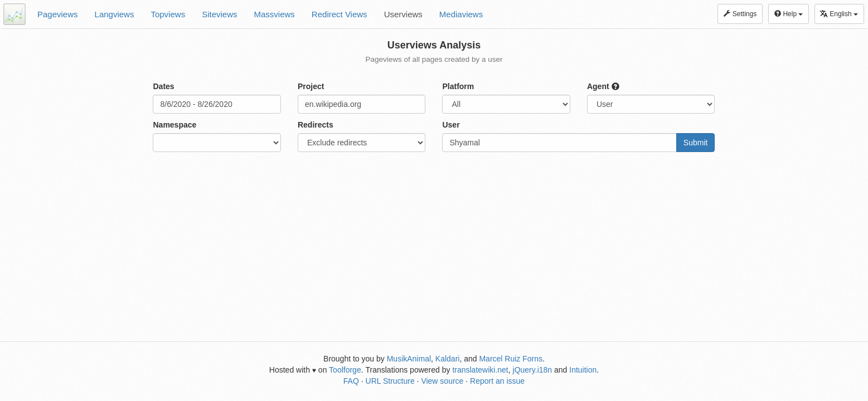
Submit (696, 143)
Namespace (174, 125)
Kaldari (448, 359)
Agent (603, 86)
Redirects (316, 125)
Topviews (168, 14)
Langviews (115, 14)
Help (789, 14)
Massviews (275, 14)
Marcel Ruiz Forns (511, 359)
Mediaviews (461, 14)
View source (442, 381)
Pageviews (58, 14)
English (839, 14)
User (451, 125)
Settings (740, 14)
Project (311, 86)
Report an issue (497, 381)
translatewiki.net (480, 370)
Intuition (583, 370)
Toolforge (345, 370)
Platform (458, 86)
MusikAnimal (409, 359)
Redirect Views (340, 14)
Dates (163, 86)
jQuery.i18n (533, 370)
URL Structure (390, 381)
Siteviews (219, 14)
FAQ (351, 381)
